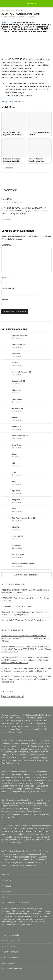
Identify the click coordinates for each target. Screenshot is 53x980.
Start (3, 11)
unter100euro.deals (10, 957)
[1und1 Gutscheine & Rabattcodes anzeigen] (7, 455)
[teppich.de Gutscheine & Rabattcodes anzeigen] (7, 446)
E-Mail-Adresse (9, 288)
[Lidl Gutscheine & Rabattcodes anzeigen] (7, 465)
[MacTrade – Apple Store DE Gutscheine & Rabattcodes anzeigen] (7, 519)
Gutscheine (10, 11)
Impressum (6, 886)
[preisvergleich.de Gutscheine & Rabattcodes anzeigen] (7, 337)
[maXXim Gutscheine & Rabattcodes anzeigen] (7, 364)
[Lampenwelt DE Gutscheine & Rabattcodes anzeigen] (7, 382)
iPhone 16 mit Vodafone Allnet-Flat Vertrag (19, 677)
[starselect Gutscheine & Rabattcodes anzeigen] (7, 355)
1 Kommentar (31, 17)
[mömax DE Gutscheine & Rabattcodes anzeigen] (7, 428)
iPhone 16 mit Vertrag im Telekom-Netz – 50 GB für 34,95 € (26, 668)
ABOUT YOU (7, 22)
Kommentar (7, 245)
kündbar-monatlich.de (11, 941)
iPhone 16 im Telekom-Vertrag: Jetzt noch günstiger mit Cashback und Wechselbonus (26, 679)
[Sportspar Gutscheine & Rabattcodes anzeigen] (7, 492)
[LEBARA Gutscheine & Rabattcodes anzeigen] (7, 528)
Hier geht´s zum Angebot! (13, 102)
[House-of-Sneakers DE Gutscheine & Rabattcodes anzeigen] (7, 373)
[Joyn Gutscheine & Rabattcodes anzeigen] (7, 474)
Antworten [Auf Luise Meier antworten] (7, 219)
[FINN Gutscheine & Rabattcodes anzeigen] (7, 483)
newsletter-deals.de (10, 952)
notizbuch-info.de (9, 946)
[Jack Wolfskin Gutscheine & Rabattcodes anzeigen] (7, 538)
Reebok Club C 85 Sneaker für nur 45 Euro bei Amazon (25, 620)
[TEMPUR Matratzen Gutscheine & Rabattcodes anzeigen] (7, 437)
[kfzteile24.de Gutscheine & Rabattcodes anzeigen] (7, 410)
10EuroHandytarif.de (10, 935)
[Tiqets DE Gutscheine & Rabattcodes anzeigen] (7, 391)
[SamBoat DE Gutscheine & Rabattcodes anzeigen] (7, 401)
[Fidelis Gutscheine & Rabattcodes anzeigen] (7, 419)
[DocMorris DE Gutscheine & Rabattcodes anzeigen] (7, 556)
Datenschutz (7, 892)
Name (5, 277)
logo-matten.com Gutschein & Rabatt (17, 606)
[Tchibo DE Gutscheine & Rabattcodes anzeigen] (7, 547)
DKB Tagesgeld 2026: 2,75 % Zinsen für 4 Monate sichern (26, 657)
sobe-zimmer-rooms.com (12, 969)
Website (5, 299)
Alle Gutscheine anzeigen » (26, 575)
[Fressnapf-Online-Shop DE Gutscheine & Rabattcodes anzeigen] (7, 565)
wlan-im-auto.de (8, 963)
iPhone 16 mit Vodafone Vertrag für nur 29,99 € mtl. (25, 671)
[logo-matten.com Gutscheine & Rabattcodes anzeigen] (7, 346)
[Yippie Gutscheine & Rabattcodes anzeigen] (7, 510)
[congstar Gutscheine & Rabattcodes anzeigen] (7, 501)
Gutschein (9, 168)
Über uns (5, 875)
